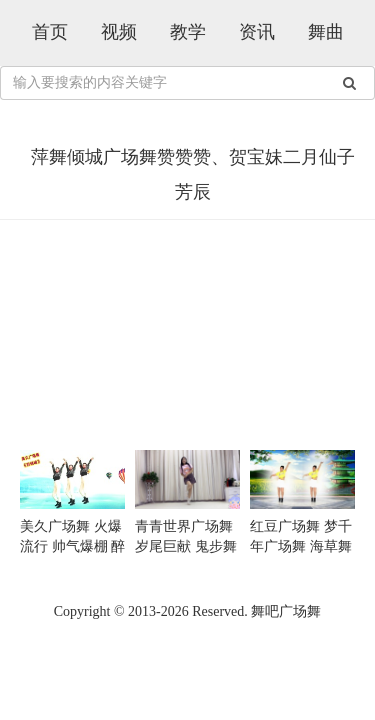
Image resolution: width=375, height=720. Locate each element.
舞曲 (326, 32)
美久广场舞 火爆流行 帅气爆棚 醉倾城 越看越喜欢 (72, 546)
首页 (50, 32)
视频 (119, 32)
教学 (188, 32)
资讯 (257, 32)
